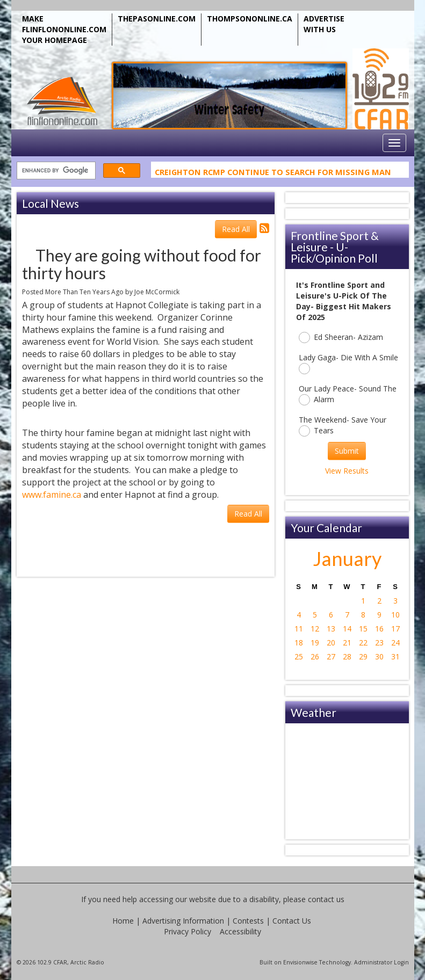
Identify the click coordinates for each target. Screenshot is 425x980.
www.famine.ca (52, 495)
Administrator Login (381, 962)
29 (363, 656)
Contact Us (292, 921)
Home (123, 921)
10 (395, 615)
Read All (236, 229)
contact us (326, 899)
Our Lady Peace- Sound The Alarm (348, 394)
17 (395, 629)
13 (331, 629)
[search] (55, 171)
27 (331, 656)
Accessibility (240, 931)
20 (331, 643)
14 (347, 629)
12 (315, 629)
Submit (347, 451)
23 (379, 643)
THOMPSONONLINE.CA (250, 19)
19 (315, 643)
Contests (248, 921)
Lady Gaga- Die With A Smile (348, 363)
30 (379, 656)
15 (363, 629)
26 (315, 656)
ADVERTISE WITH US (324, 24)
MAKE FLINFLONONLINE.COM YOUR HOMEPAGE (64, 29)
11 (299, 629)
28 (347, 656)
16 (379, 629)
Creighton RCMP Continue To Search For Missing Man (273, 173)
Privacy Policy (188, 931)
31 (395, 656)
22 (363, 643)
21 (347, 643)
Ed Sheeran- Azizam (341, 337)
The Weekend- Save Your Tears (343, 426)
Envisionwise (300, 962)
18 (299, 643)
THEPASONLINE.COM (157, 19)
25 (299, 656)
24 (395, 643)
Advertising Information (183, 921)
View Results (347, 471)
